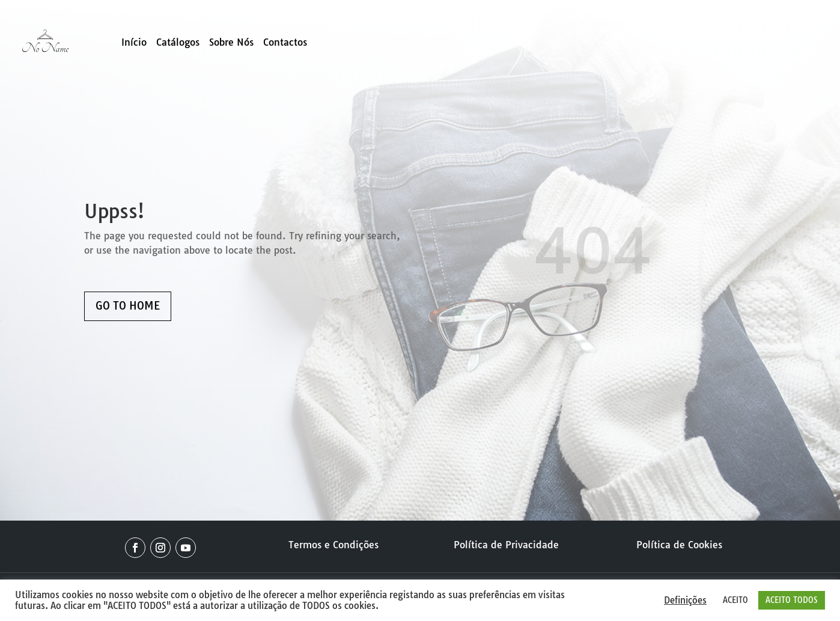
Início (134, 43)
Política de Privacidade (506, 545)
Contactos (285, 43)
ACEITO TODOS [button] (792, 600)
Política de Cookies (679, 545)
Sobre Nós (231, 43)
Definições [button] (685, 601)
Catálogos (178, 43)
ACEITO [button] (735, 600)
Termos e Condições (333, 545)
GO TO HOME (128, 306)
